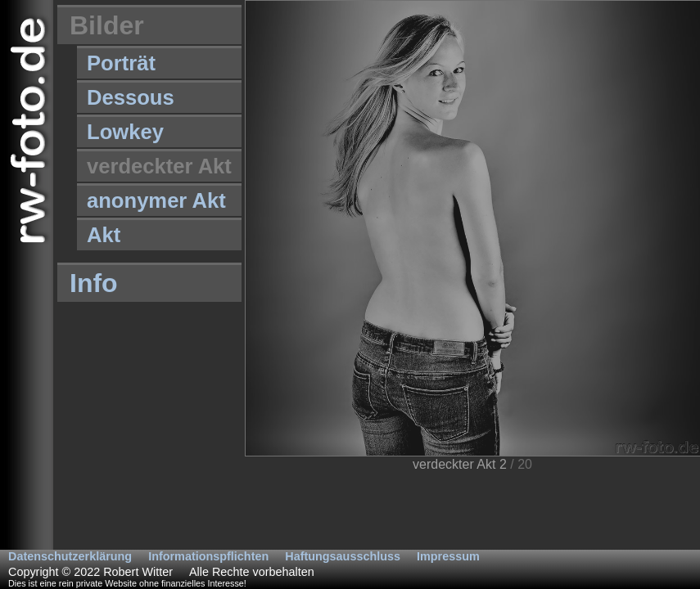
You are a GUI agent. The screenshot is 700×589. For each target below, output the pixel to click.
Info (94, 283)
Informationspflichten (208, 556)
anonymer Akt (156, 200)
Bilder (107, 25)
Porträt (121, 63)
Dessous (131, 97)
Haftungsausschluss (343, 556)
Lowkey (125, 132)
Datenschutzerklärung (70, 556)
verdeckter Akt (159, 166)
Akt (104, 235)
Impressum (448, 556)
